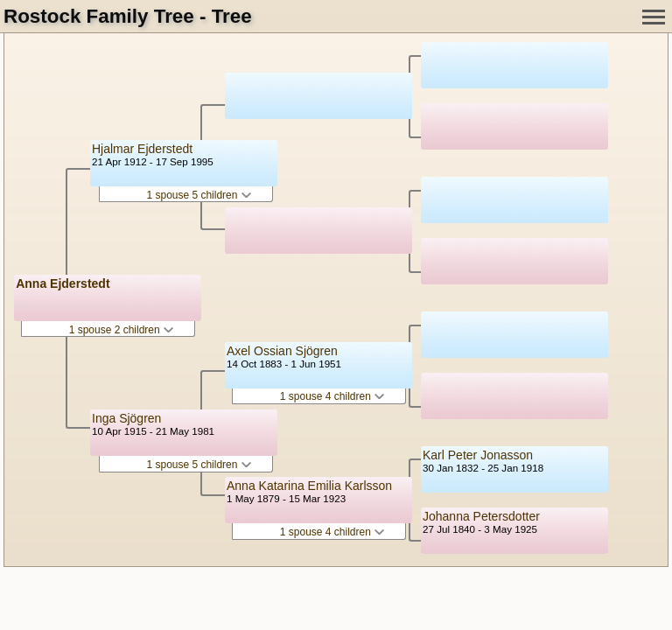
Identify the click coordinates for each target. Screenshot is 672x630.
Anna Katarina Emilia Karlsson (309, 486)
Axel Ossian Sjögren (282, 351)
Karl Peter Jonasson (478, 455)
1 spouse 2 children (121, 330)
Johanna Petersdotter (481, 516)
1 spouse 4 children (332, 396)
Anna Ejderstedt (63, 283)
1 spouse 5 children (198, 195)
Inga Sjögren (126, 418)
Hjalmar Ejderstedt (142, 149)
